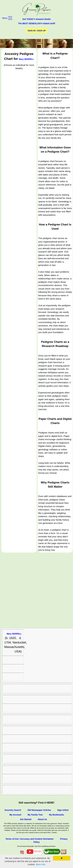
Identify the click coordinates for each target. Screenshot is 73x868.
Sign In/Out (63, 810)
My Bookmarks (57, 815)
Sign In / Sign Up (37, 31)
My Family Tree (35, 815)
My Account (15, 815)
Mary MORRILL (26, 59)
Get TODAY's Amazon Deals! (37, 19)
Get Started (26, 819)
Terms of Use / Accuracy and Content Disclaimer (30, 839)
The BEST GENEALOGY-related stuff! (37, 23)
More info (41, 864)
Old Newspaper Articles (39, 810)
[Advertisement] (36, 590)
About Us (42, 819)
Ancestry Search (13, 810)
